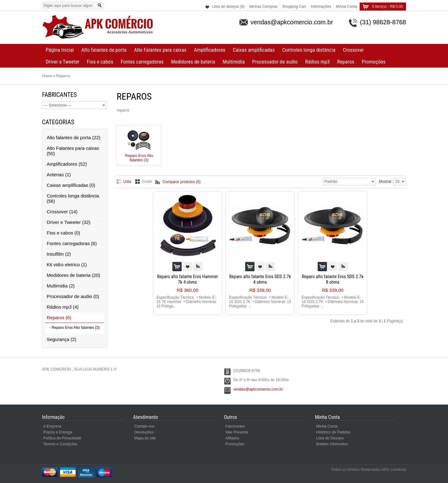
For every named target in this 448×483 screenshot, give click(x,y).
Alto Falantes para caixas (160, 50)
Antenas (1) (59, 175)
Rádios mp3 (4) (63, 307)
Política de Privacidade (62, 438)
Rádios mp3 (317, 62)
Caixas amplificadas (254, 50)
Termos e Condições (60, 444)
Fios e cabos (100, 62)
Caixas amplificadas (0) (71, 185)
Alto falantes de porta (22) (74, 137)
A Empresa (52, 426)
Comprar (177, 267)
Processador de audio (275, 62)
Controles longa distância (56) (73, 198)
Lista (127, 182)
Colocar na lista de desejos (188, 267)
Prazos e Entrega (58, 432)
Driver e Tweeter (63, 62)
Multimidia (234, 62)
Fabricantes (235, 426)
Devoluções (144, 432)
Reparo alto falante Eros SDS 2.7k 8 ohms (333, 279)
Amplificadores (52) (67, 164)
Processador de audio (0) (73, 296)
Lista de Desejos (330, 438)
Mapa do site (145, 438)
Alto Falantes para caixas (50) (73, 151)
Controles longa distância (309, 50)
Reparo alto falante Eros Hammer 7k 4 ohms (188, 279)
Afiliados (232, 438)
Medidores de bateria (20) (73, 275)
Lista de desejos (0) (228, 7)
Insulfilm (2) (59, 254)
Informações (321, 7)
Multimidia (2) (61, 286)
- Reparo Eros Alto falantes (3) (75, 328)
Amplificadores (210, 50)
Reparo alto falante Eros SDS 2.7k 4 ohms (260, 279)
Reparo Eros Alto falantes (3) (139, 156)
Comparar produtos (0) (182, 182)
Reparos (346, 62)
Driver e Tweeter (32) (69, 222)
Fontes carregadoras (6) (72, 243)
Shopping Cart (294, 7)
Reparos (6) (59, 317)
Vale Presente (237, 432)
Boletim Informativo (332, 444)
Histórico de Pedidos (334, 432)
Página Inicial (60, 50)
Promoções (374, 62)
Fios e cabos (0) (63, 233)
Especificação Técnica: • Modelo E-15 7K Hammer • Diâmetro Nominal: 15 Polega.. (187, 302)
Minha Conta (347, 7)
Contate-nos (145, 426)
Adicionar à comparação (198, 267)
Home (47, 76)
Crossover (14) (62, 212)
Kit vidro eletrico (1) (67, 265)
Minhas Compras (263, 7)
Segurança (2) (61, 339)
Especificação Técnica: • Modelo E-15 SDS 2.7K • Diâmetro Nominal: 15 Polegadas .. (260, 302)
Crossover (353, 50)
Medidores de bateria (193, 62)
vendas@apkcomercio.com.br (258, 389)
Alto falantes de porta (104, 50)
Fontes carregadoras (142, 62)
